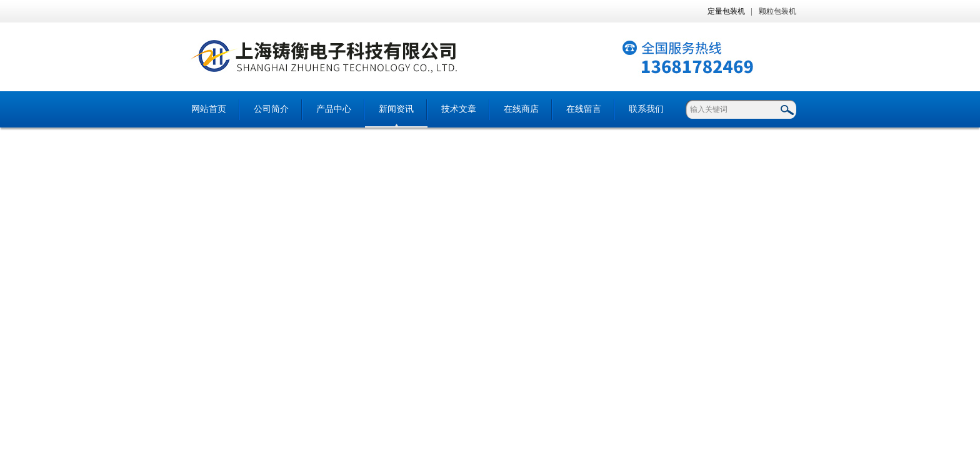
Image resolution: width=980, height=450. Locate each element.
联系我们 (646, 109)
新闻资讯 (396, 109)
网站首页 (209, 109)
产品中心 (334, 109)
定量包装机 (726, 11)
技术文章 (459, 109)
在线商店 (521, 109)
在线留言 (584, 109)
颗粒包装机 (777, 11)
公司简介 (271, 109)
